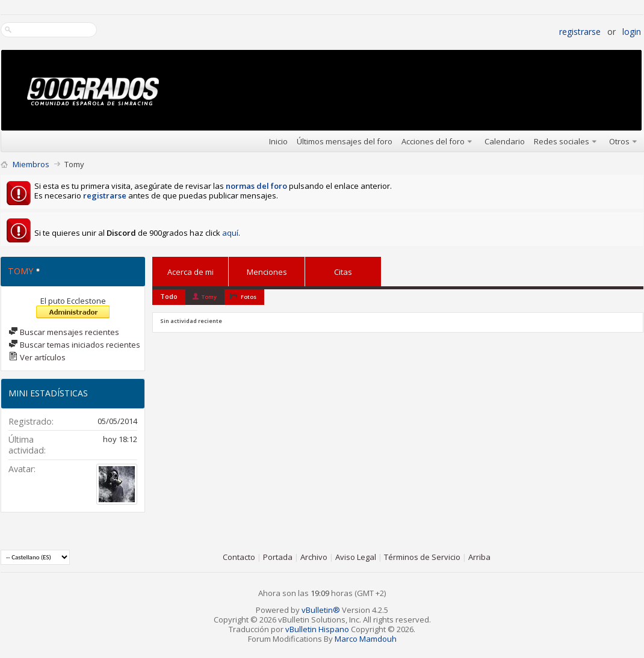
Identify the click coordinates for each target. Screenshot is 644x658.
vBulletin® (321, 610)
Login (632, 32)
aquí (230, 233)
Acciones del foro (433, 141)
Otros (619, 141)
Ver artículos (37, 357)
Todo (169, 296)
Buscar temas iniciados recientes (74, 345)
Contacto (239, 557)
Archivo (314, 557)
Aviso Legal (356, 557)
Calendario (505, 141)
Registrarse (580, 32)
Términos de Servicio (422, 557)
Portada (278, 557)
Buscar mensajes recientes (64, 332)
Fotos (249, 297)
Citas (343, 269)
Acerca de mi (190, 272)
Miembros (31, 164)
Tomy (209, 297)
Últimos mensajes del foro (345, 141)
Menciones (267, 269)
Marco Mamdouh (366, 639)
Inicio (278, 141)
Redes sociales (562, 141)
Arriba (479, 557)
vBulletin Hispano (317, 629)
